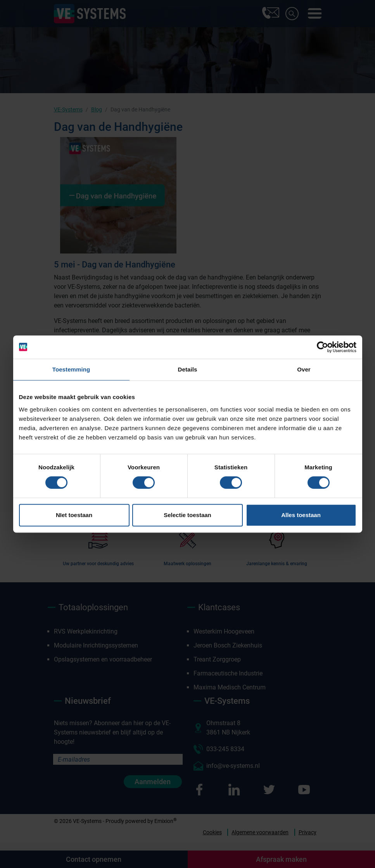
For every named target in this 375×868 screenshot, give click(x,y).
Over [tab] (304, 369)
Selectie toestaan (187, 515)
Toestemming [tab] (71, 369)
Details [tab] (188, 369)
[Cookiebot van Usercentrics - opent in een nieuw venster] (322, 347)
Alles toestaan (301, 515)
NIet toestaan (74, 515)
